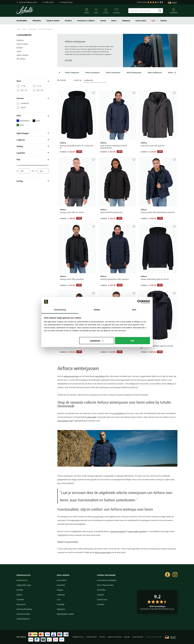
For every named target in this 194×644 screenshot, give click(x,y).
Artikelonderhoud (23, 619)
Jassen (103, 21)
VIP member (101, 590)
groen (20, 125)
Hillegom (60, 590)
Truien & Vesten (53, 21)
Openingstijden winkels (65, 614)
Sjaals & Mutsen (23, 55)
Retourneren (21, 604)
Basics (114, 21)
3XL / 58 (40, 90)
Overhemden (22, 21)
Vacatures (101, 604)
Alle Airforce (21, 59)
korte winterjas (63, 421)
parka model (92, 417)
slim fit (23, 107)
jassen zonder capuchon (137, 531)
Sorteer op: (78, 80)
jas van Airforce (118, 413)
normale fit (25, 103)
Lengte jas (33, 140)
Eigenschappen (33, 133)
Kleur (33, 116)
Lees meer (69, 60)
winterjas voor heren (71, 376)
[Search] (146, 11)
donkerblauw (23, 121)
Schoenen (126, 21)
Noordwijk (61, 604)
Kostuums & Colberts (86, 21)
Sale (153, 21)
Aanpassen (97, 341)
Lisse (59, 599)
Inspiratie (100, 595)
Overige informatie (138, 637)
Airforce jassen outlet (103, 552)
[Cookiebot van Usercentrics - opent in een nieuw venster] (139, 302)
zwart (36, 121)
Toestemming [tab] (60, 310)
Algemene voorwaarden (115, 637)
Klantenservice (24, 575)
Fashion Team (102, 599)
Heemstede (61, 585)
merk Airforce (100, 376)
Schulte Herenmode (106, 575)
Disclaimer (102, 637)
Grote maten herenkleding (107, 580)
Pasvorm (33, 98)
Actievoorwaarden (23, 614)
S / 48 (23, 86)
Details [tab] (97, 310)
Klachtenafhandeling (24, 609)
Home (18, 29)
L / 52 (39, 86)
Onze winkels (63, 575)
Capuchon (33, 153)
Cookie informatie (91, 637)
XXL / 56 (24, 90)
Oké (132, 341)
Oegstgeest (61, 609)
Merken (164, 21)
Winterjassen (32, 29)
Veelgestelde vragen (24, 585)
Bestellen (20, 590)
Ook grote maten (67, 2)
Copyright (127, 637)
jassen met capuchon (118, 531)
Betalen (19, 595)
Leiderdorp (61, 595)
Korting (33, 181)
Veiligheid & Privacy (78, 637)
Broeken (68, 21)
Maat (33, 81)
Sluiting (33, 146)
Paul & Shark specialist (105, 585)
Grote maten (141, 21)
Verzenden (20, 599)
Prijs (33, 159)
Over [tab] (134, 310)
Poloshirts (37, 21)
